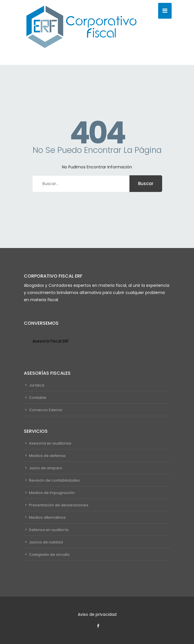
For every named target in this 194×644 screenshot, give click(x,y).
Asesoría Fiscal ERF (51, 341)
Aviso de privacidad (97, 614)
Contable (38, 398)
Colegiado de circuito (49, 554)
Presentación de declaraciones (59, 505)
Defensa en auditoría (49, 530)
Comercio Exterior (46, 410)
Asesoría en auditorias (50, 443)
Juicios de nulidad (46, 542)
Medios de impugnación (52, 493)
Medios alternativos (47, 517)
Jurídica (37, 385)
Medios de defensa (47, 456)
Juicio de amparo (46, 468)
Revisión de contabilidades (54, 480)
